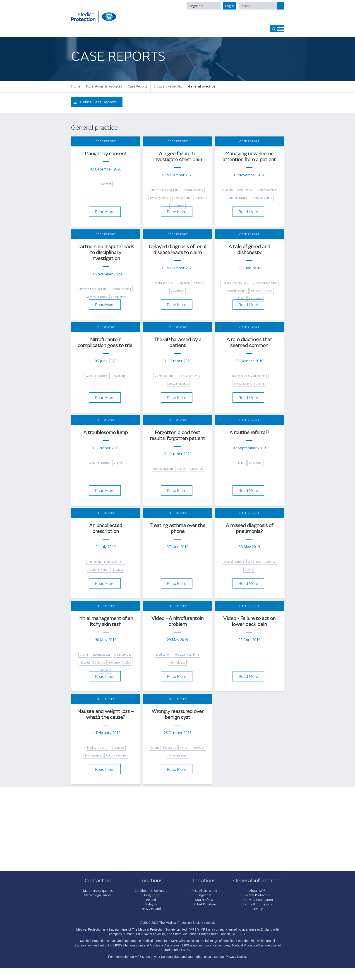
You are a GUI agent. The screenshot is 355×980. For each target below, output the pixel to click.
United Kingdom (204, 904)
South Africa (204, 900)
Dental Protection (257, 895)
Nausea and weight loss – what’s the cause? (106, 714)
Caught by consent (106, 154)
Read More (105, 212)
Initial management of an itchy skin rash (106, 621)
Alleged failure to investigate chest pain (178, 157)
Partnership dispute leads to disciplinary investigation (106, 253)
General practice (202, 86)
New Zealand (151, 909)
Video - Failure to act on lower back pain (249, 621)
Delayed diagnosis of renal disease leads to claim (178, 250)
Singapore (196, 6)
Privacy (257, 909)
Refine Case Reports (98, 102)
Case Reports (138, 86)
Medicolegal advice (98, 895)
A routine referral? (249, 433)
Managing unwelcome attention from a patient (249, 157)
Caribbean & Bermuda (151, 891)
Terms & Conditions (257, 904)
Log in (230, 6)
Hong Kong (151, 895)
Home (76, 86)
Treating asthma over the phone (177, 529)
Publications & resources (104, 86)
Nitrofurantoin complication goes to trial (106, 343)
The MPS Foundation (257, 900)
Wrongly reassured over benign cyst (178, 714)
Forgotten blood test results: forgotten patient (177, 436)
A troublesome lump (106, 433)
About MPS (257, 891)
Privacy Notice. (236, 957)
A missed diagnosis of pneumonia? (249, 529)
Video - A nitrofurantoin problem (177, 621)
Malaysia (151, 904)
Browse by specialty (168, 86)
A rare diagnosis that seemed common (249, 343)
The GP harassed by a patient (178, 343)
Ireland (151, 900)
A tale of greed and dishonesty (249, 250)
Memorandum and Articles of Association (152, 945)
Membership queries (98, 891)
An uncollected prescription (106, 529)
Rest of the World (204, 891)
